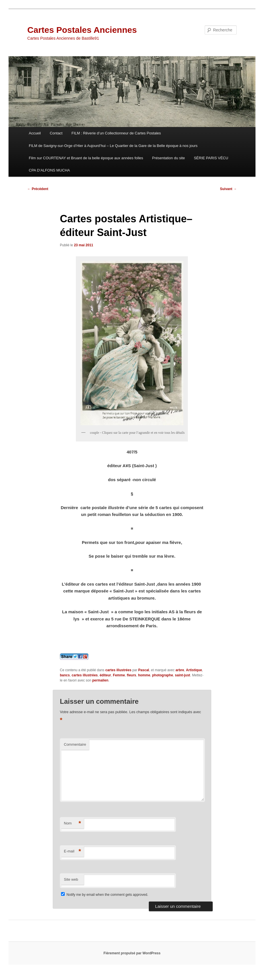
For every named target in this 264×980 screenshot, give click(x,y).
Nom (72, 823)
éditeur (105, 675)
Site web (71, 879)
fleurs (132, 675)
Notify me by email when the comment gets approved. (104, 895)
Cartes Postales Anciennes (82, 30)
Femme (119, 675)
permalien (100, 680)
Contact (56, 133)
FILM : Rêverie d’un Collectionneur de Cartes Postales (116, 133)
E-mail (72, 851)
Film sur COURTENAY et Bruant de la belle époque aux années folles (86, 158)
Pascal (144, 670)
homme (144, 675)
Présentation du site (169, 158)
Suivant (229, 189)
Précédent (38, 189)
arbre (180, 670)
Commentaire (75, 744)
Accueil (35, 133)
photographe (163, 675)
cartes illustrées (118, 670)
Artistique (194, 670)
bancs (65, 675)
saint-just (183, 675)
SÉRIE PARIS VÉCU (211, 158)
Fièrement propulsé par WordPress (132, 953)
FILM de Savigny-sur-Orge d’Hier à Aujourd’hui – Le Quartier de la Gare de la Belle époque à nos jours (113, 146)
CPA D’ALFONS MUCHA (49, 170)
